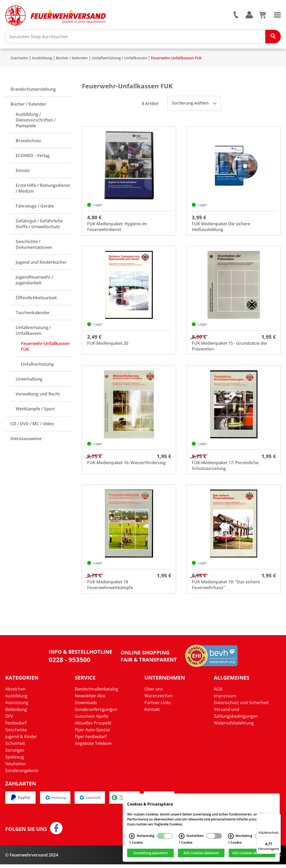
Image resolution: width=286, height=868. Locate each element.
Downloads (86, 706)
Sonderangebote (22, 774)
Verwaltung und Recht (38, 395)
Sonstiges (15, 754)
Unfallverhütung (37, 365)
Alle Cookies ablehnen (201, 853)
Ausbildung (42, 59)
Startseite (19, 59)
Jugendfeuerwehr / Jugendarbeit (34, 281)
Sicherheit (15, 747)
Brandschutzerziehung (33, 90)
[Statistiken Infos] (182, 836)
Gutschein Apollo (92, 720)
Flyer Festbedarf (91, 740)
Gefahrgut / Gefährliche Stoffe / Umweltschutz (39, 225)
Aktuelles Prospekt (93, 726)
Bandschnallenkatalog (97, 692)
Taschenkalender (33, 314)
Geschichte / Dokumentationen (34, 245)
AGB (218, 692)
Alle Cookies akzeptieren (252, 853)
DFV (9, 720)
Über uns (154, 692)
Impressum (225, 699)
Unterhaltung (29, 380)
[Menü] (278, 817)
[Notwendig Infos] (132, 836)
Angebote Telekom (93, 747)
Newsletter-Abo (90, 699)
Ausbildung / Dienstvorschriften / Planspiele (36, 121)
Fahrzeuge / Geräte (35, 207)
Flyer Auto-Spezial (92, 733)
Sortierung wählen (194, 104)
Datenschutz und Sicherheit (241, 706)
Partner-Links (158, 706)
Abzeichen (15, 692)
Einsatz (23, 171)
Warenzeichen (159, 699)
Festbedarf (16, 726)
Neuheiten (16, 767)
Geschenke (16, 733)
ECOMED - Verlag (33, 157)
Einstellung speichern (151, 853)
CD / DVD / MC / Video (32, 425)
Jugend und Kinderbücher (41, 263)
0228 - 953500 (70, 663)
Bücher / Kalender (72, 59)
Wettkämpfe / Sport (35, 410)
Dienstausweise (26, 440)
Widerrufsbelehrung (234, 726)
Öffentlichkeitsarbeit (36, 299)
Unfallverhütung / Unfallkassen (119, 59)
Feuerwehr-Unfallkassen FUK (176, 59)
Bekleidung (16, 713)
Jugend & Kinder (21, 740)
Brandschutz (28, 142)
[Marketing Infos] (231, 836)
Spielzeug (15, 760)
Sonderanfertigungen (96, 713)
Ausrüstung (17, 706)
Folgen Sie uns (26, 832)
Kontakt (152, 713)
